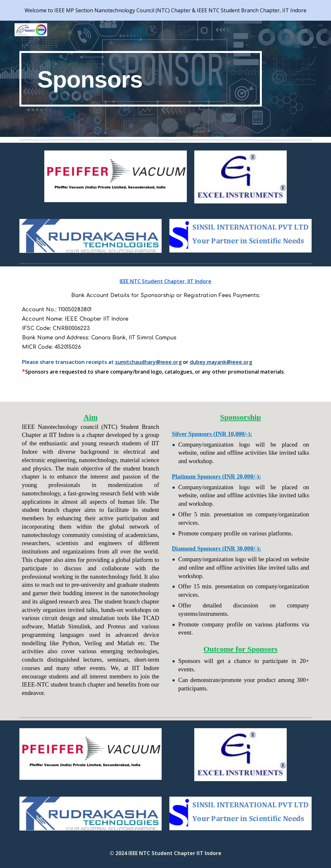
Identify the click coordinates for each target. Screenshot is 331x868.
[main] (141, 79)
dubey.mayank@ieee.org (221, 362)
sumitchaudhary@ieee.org (148, 362)
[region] (165, 10)
